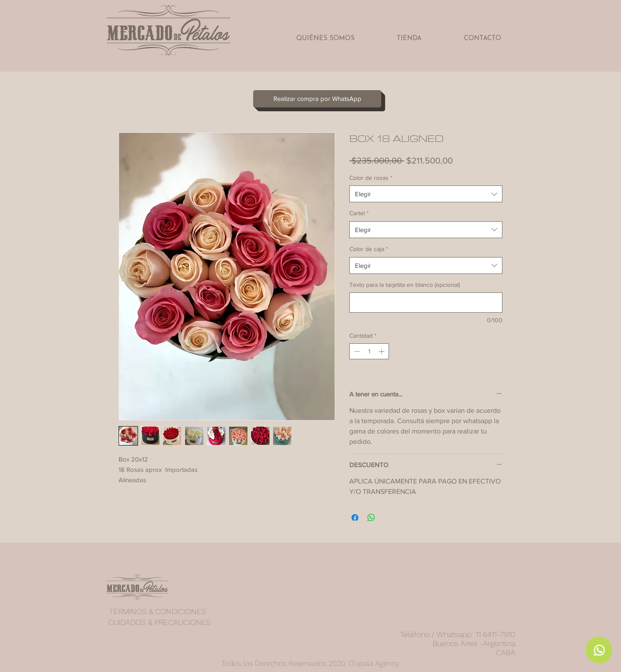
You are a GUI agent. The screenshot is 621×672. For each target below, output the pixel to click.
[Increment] (382, 351)
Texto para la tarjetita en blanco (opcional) (405, 285)
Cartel (359, 213)
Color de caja (369, 249)
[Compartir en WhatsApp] (371, 518)
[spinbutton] (369, 351)
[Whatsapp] (599, 650)
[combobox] (426, 194)
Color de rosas (371, 178)
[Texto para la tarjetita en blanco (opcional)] (426, 303)
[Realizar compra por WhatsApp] (317, 99)
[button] (536, 39)
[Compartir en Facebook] (355, 518)
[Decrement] (356, 351)
